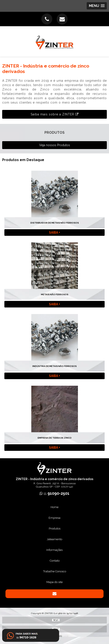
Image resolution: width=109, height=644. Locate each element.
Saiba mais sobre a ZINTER (55, 114)
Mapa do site (54, 582)
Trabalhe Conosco (55, 571)
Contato (55, 561)
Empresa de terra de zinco (55, 438)
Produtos (55, 529)
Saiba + (55, 233)
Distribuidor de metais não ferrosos (55, 223)
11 (54, 494)
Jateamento (54, 539)
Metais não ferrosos (55, 294)
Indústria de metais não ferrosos (54, 366)
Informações (54, 550)
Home (54, 507)
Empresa (54, 518)
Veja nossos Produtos (55, 145)
